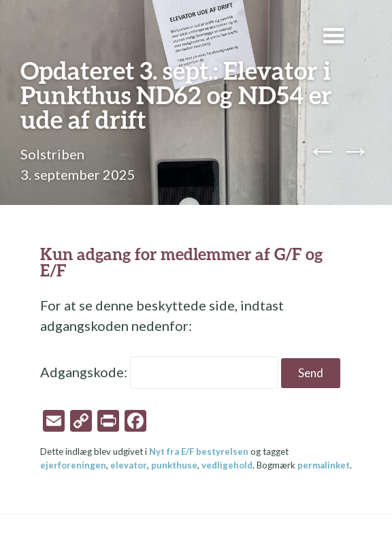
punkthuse (174, 465)
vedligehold (227, 465)
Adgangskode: (159, 372)
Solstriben (52, 154)
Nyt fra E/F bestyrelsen (199, 451)
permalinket (324, 465)
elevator (129, 465)
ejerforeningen (73, 465)
